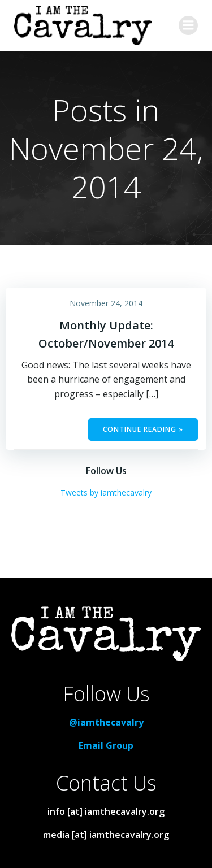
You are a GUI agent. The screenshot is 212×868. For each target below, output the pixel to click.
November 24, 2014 (106, 303)
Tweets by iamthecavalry (106, 492)
